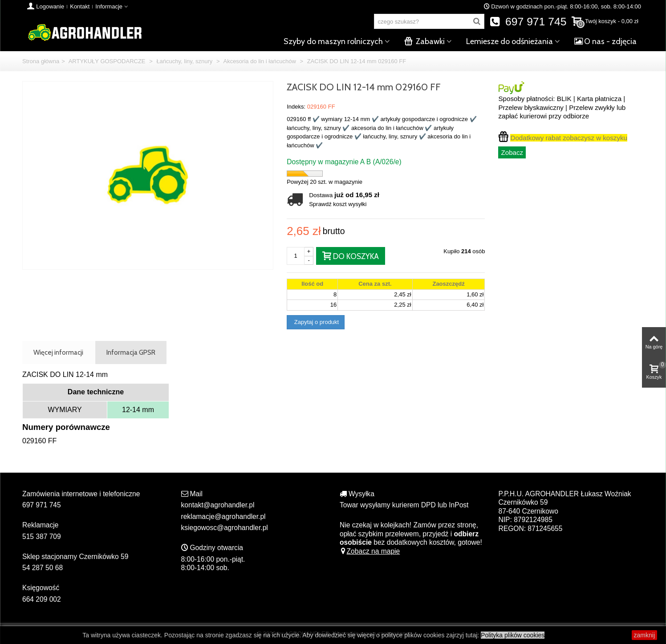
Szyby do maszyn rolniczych (333, 41)
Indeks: (296, 107)
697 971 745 (528, 22)
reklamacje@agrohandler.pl (223, 516)
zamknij (644, 635)
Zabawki (424, 41)
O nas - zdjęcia (605, 41)
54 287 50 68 (43, 568)
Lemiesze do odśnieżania (510, 41)
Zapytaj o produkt (316, 322)
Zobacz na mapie (370, 551)
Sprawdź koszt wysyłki (338, 204)
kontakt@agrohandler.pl (218, 505)
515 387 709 (42, 537)
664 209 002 (42, 599)
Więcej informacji (58, 352)
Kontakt (80, 6)
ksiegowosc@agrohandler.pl (225, 528)
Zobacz (512, 152)
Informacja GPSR (131, 352)
